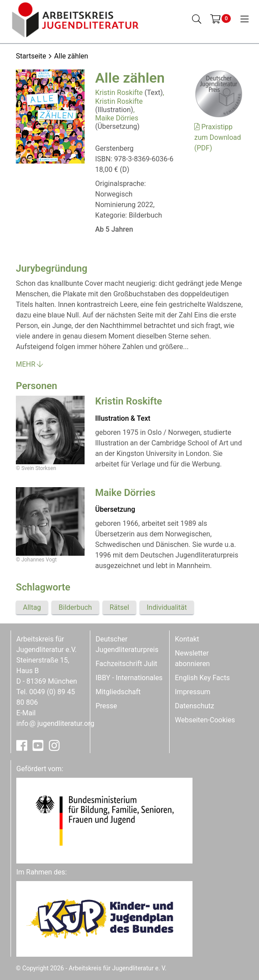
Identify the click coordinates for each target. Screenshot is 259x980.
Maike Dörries (117, 118)
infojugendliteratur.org (55, 723)
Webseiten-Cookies (205, 720)
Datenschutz (194, 706)
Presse (106, 706)
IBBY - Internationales (129, 678)
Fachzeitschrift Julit (126, 664)
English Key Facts (202, 678)
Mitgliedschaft (118, 692)
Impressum (193, 692)
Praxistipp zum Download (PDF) (218, 137)
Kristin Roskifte (119, 93)
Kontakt (187, 639)
